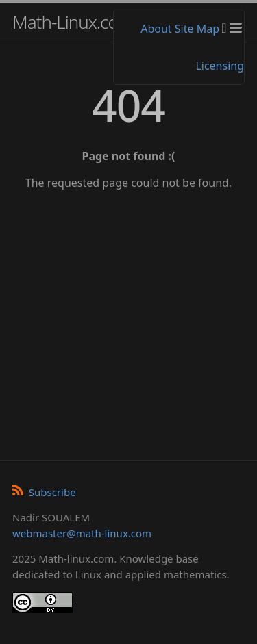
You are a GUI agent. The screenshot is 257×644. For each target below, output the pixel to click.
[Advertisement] (128, 320)
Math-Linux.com (73, 22)
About (156, 29)
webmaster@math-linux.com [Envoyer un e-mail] (82, 533)
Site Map (197, 29)
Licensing (220, 66)
